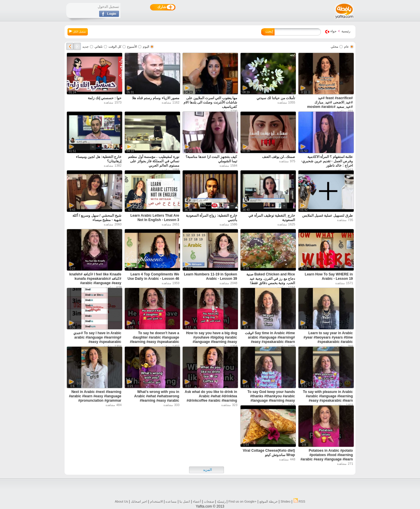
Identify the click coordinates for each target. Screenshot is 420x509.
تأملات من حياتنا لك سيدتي (276, 98)
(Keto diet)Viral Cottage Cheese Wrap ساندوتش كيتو (269, 453)
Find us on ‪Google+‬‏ (243, 501)
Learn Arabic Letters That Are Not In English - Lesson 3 (155, 218)
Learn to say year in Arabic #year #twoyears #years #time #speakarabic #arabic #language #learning (328, 340)
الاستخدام (156, 501)
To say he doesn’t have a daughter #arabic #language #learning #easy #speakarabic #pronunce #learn (155, 340)
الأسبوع (132, 47)
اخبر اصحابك (139, 501)
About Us (121, 501)
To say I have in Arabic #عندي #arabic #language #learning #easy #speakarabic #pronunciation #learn (97, 340)
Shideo (285, 501)
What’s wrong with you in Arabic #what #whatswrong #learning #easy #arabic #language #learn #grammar (156, 398)
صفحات (209, 501)
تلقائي (99, 47)
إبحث (269, 31)
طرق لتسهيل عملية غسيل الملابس (328, 216)
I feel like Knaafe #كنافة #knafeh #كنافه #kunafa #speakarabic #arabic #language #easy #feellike (95, 281)
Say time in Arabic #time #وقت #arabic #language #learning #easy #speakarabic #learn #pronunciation (270, 340)
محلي (334, 47)
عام (347, 47)
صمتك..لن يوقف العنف (278, 157)
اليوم (146, 47)
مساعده (171, 501)
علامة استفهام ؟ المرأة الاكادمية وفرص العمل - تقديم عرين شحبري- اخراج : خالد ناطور (327, 161)
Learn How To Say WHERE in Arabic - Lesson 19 (329, 276)
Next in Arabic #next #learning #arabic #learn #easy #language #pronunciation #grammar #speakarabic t (95, 398)
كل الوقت (115, 47)
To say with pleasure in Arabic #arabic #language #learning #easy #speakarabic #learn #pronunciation (328, 398)
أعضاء (197, 501)
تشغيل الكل (78, 31)
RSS (299, 501)
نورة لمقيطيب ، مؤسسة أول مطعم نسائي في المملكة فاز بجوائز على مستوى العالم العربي (154, 161)
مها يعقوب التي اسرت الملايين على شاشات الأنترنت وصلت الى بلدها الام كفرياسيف (210, 102)
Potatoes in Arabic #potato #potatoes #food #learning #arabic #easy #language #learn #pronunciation (327, 457)
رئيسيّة (221, 501)
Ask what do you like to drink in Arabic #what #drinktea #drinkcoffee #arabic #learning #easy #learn (211, 398)
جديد (86, 47)
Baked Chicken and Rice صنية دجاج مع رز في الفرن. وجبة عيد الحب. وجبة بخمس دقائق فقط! (271, 279)
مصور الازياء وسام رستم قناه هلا (156, 98)
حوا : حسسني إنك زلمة (105, 98)
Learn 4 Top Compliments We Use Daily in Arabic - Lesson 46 (153, 276)
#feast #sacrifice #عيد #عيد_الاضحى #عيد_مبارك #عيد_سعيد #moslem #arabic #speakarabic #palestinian (330, 105)
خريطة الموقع (269, 501)
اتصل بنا (185, 501)
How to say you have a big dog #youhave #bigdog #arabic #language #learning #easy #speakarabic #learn (212, 340)
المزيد (207, 470)
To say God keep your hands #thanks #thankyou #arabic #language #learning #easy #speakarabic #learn (271, 398)
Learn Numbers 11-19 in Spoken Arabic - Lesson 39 (210, 276)
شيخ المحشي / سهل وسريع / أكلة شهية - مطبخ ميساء (97, 218)
